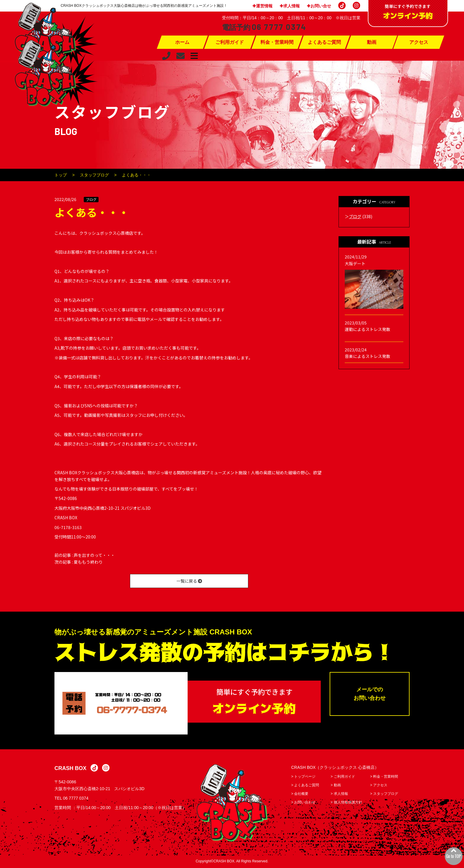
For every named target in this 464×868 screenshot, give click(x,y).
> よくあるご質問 (305, 786)
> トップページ (303, 777)
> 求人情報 (339, 795)
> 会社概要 (300, 795)
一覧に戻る (189, 581)
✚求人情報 (290, 6)
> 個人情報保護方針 (346, 803)
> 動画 (336, 786)
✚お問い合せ (319, 6)
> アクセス (379, 786)
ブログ (91, 199)
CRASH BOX (70, 769)
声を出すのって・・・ (94, 555)
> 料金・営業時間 (384, 777)
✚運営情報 (262, 6)
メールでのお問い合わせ (370, 695)
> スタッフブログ (384, 795)
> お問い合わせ (303, 803)
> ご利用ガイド (343, 777)
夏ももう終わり (88, 562)
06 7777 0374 (76, 799)
